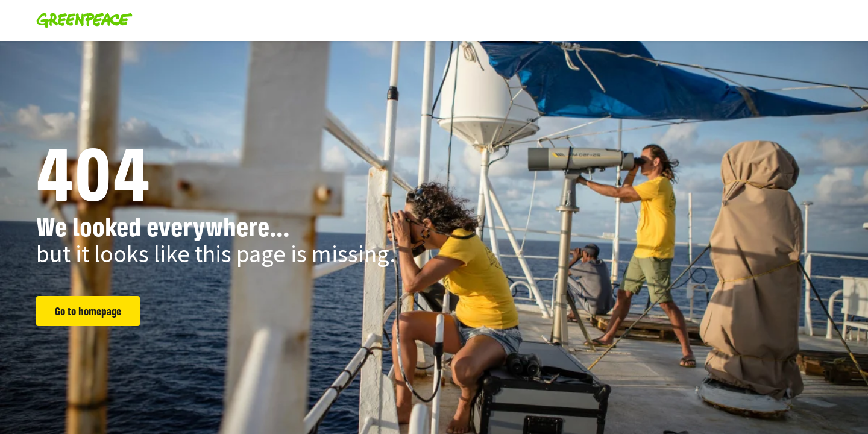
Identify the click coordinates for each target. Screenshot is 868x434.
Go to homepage (88, 311)
